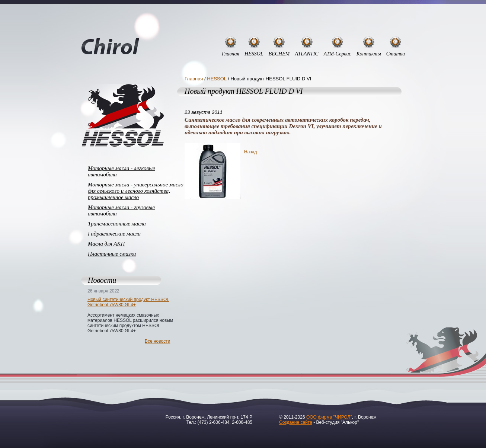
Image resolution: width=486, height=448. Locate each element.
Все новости (157, 341)
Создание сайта (296, 422)
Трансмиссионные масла (117, 224)
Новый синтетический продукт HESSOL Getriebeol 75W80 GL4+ (128, 302)
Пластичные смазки (112, 254)
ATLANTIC (306, 54)
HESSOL (254, 54)
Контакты (369, 54)
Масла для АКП (106, 244)
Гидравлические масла (114, 234)
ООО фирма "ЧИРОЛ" (329, 417)
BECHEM (279, 54)
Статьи (396, 54)
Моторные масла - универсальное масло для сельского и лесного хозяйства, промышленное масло (136, 191)
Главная (231, 54)
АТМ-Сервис (338, 54)
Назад (250, 152)
